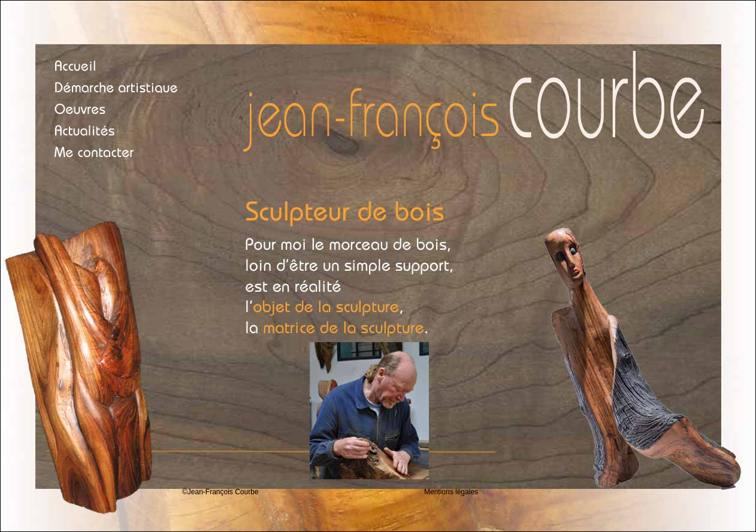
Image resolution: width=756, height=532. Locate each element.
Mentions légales (451, 492)
